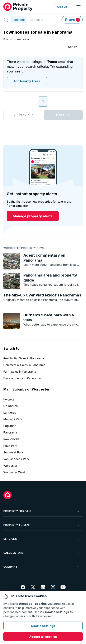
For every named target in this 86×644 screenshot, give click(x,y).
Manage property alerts (33, 216)
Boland (7, 39)
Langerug (10, 412)
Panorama (10, 432)
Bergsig (9, 399)
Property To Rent (42, 525)
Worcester (23, 39)
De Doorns (10, 406)
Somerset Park (13, 452)
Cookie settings (43, 626)
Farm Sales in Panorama (20, 372)
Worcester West (14, 472)
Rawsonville (11, 439)
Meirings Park (13, 419)
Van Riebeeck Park (16, 459)
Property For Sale (42, 511)
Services (42, 539)
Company (42, 567)
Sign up (62, 7)
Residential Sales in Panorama (24, 358)
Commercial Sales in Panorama (24, 365)
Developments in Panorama (22, 378)
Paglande (10, 426)
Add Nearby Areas (27, 81)
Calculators (42, 553)
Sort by (73, 47)
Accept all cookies (43, 637)
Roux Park (10, 446)
